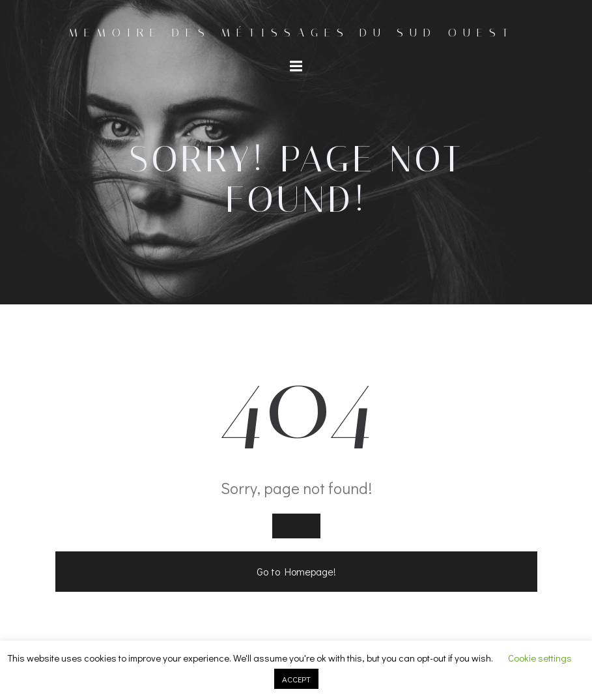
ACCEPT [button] (296, 679)
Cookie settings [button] (540, 658)
